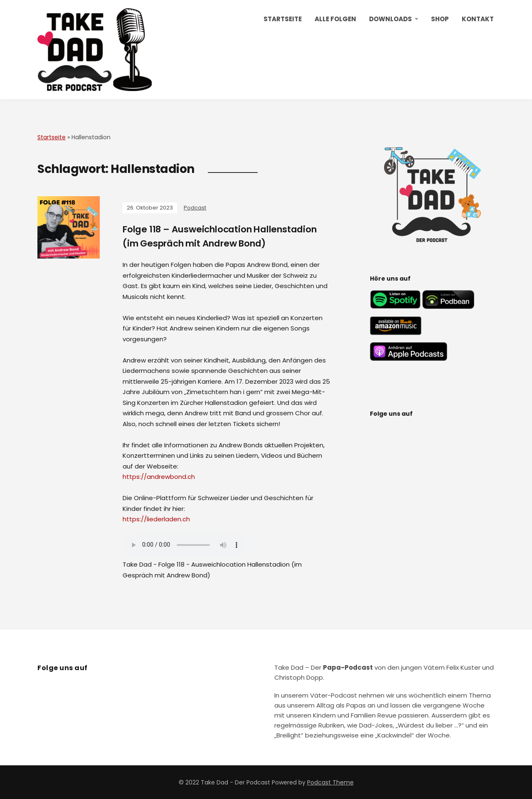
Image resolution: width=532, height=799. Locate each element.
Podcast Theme (330, 782)
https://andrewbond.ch (159, 476)
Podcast (195, 208)
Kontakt (478, 19)
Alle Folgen (335, 19)
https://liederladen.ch (156, 519)
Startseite (283, 19)
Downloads (390, 19)
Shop (440, 19)
